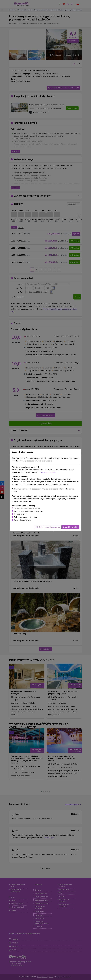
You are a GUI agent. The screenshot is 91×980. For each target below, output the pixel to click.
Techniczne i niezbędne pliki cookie (27, 508)
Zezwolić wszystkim (71, 527)
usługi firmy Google (48, 472)
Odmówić (39, 527)
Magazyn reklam (20, 514)
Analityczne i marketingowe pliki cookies (29, 511)
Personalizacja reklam (22, 520)
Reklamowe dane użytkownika (25, 517)
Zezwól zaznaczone (53, 527)
